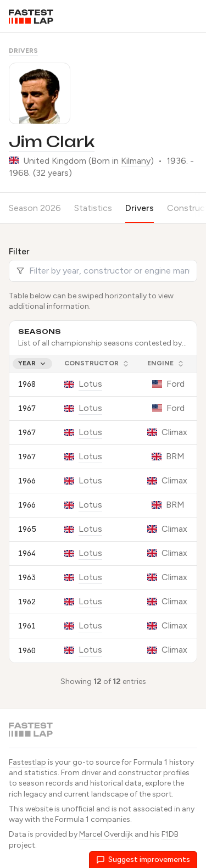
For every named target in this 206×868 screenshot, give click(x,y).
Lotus (90, 384)
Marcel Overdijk (106, 834)
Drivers (23, 51)
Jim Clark (52, 141)
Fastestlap (27, 762)
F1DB (170, 834)
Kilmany (136, 161)
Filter (19, 251)
